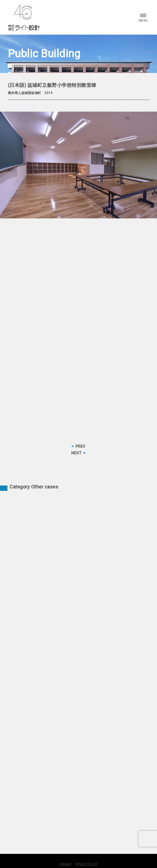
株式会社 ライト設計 (24, 17)
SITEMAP (66, 864)
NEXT (76, 453)
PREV (81, 446)
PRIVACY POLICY (86, 864)
